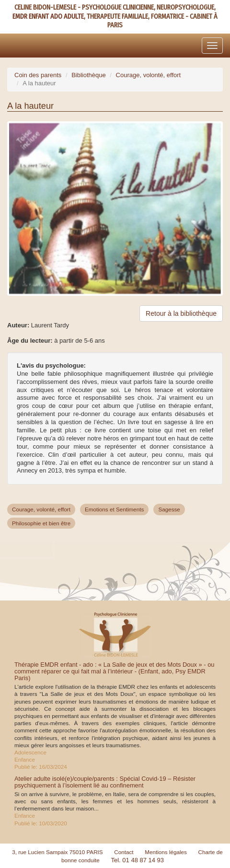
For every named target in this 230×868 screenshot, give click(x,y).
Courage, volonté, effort (149, 75)
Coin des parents (38, 75)
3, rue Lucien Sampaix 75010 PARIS (57, 852)
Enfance (25, 759)
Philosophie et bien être (41, 523)
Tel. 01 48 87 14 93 (137, 860)
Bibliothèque (89, 75)
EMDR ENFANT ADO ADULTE (48, 17)
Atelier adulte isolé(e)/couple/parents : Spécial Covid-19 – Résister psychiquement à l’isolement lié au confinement (105, 782)
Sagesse (169, 509)
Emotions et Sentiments (114, 509)
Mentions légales (166, 852)
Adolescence (30, 752)
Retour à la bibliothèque (181, 313)
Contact (124, 852)
